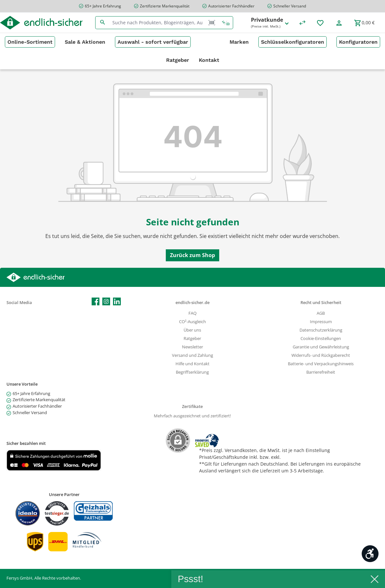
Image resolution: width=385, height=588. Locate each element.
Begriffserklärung (192, 372)
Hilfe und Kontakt (192, 364)
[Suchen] (102, 23)
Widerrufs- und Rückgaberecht (321, 355)
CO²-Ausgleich (192, 322)
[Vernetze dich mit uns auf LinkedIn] (117, 301)
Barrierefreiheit (321, 372)
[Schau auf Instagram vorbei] (106, 301)
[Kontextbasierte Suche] (226, 23)
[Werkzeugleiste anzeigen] (370, 554)
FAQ (192, 313)
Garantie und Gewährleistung (321, 347)
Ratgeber (192, 339)
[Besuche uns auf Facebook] (96, 301)
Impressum (321, 322)
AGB (321, 313)
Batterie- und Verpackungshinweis (321, 364)
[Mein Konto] (339, 23)
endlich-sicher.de (192, 303)
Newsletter (192, 347)
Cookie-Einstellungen (321, 339)
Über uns (192, 330)
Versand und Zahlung (192, 355)
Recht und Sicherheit (321, 303)
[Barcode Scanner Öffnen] (212, 23)
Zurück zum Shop (192, 255)
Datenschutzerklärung (321, 330)
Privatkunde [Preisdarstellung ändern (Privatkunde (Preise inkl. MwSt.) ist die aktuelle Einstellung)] (270, 23)
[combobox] (157, 23)
